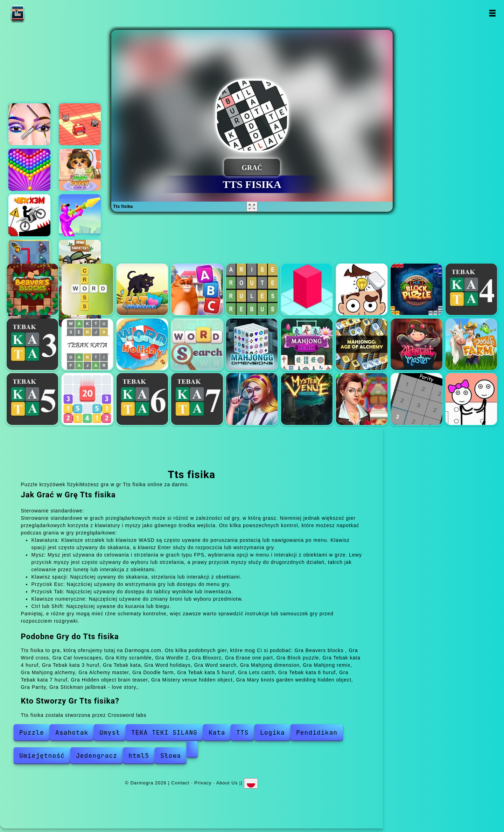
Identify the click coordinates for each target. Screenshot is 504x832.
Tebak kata (87, 344)
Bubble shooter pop (29, 170)
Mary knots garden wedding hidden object (362, 399)
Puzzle (32, 732)
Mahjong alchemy (362, 344)
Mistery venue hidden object (307, 399)
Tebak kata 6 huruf (142, 399)
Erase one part (362, 289)
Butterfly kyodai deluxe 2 (29, 261)
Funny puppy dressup (80, 170)
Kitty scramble (197, 289)
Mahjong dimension (252, 344)
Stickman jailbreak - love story (471, 399)
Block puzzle (416, 289)
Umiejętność (42, 756)
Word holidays (142, 344)
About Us (227, 783)
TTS (242, 732)
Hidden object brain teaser (252, 399)
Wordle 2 (252, 289)
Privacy (203, 783)
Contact (180, 783)
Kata (217, 732)
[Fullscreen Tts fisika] (252, 207)
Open (492, 13)
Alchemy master (416, 344)
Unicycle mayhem (80, 215)
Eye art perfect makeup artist (29, 124)
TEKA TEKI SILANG (164, 732)
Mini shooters (80, 261)
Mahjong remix (307, 344)
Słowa (171, 756)
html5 (139, 756)
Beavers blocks (32, 289)
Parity (416, 399)
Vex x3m (29, 215)
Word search (197, 344)
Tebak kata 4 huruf (471, 289)
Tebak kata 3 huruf (32, 344)
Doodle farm (471, 344)
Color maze (80, 124)
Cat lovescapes (142, 289)
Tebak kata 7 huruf (197, 399)
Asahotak (72, 732)
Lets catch (87, 399)
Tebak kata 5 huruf (32, 399)
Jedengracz (97, 756)
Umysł (110, 732)
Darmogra (40, 13)
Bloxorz (307, 289)
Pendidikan (317, 732)
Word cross (87, 289)
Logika (272, 732)
